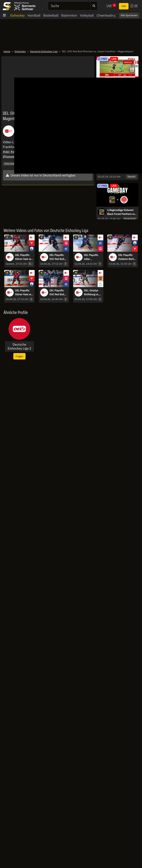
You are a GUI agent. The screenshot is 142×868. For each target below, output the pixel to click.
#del (6, 152)
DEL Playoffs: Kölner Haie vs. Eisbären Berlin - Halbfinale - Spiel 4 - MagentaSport (24, 257)
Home (7, 51)
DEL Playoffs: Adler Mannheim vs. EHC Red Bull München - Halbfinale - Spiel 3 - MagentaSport (92, 257)
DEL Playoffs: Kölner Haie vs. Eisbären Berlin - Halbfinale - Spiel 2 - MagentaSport (24, 293)
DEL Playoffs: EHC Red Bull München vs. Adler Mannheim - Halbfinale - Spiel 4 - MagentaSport (57, 257)
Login (124, 6)
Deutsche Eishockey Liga (44, 51)
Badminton (69, 15)
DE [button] (134, 6)
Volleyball (87, 15)
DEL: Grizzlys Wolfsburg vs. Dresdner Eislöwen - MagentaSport (92, 293)
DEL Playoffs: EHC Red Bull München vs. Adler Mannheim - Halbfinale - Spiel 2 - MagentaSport (57, 293)
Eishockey (17, 15)
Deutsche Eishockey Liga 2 (19, 346)
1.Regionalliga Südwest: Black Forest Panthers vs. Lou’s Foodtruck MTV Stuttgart (121, 212)
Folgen (19, 356)
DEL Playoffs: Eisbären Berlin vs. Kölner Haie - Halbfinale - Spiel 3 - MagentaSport (127, 257)
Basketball (51, 15)
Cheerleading (106, 15)
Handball (34, 15)
